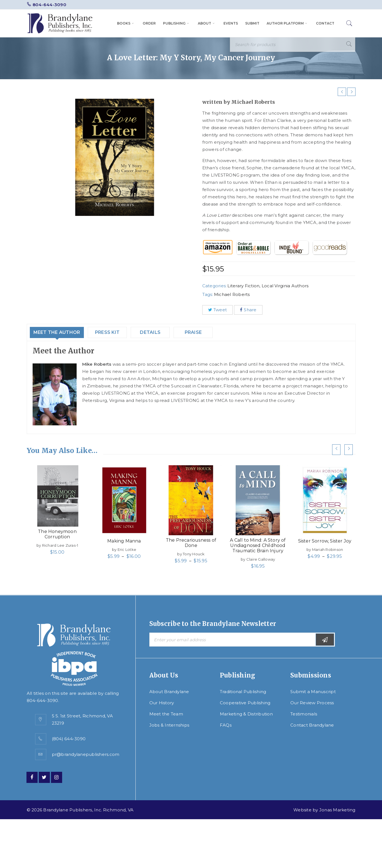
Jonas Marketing (337, 810)
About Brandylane (169, 692)
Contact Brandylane (312, 725)
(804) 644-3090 (69, 739)
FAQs (226, 725)
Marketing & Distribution (246, 714)
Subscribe (325, 640)
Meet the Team (166, 714)
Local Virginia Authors (285, 286)
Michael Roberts (232, 294)
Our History (162, 703)
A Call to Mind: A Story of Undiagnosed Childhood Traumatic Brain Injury (258, 545)
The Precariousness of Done (191, 543)
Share (248, 310)
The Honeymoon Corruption (57, 534)
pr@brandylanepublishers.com (86, 754)
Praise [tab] (206, 332)
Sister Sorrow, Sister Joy (325, 541)
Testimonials (304, 714)
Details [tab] (163, 332)
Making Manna (124, 541)
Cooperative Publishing (245, 703)
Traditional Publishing (243, 692)
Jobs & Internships (169, 725)
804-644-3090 (49, 5)
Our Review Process (312, 703)
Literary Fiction (243, 286)
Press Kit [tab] (119, 332)
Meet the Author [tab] (62, 332)
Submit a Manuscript (313, 692)
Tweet (218, 310)
